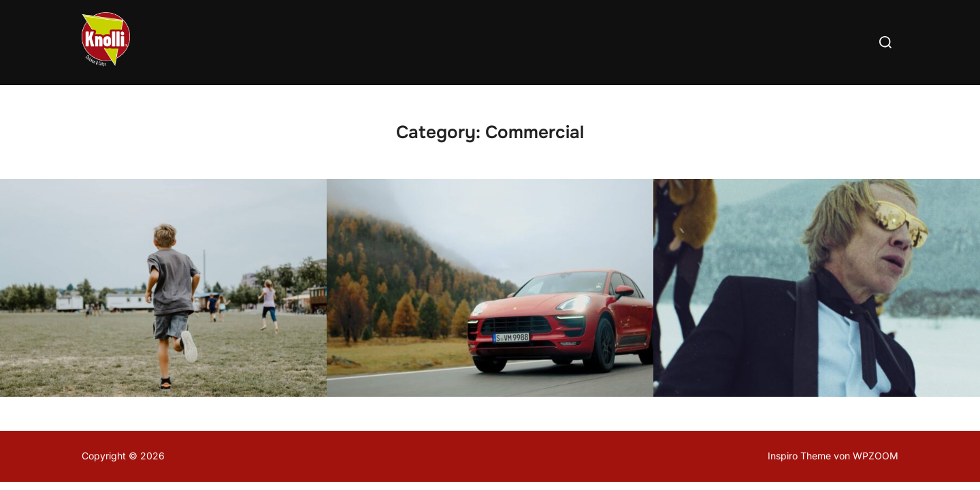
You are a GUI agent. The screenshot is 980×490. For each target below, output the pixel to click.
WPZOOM (876, 456)
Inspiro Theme (799, 456)
